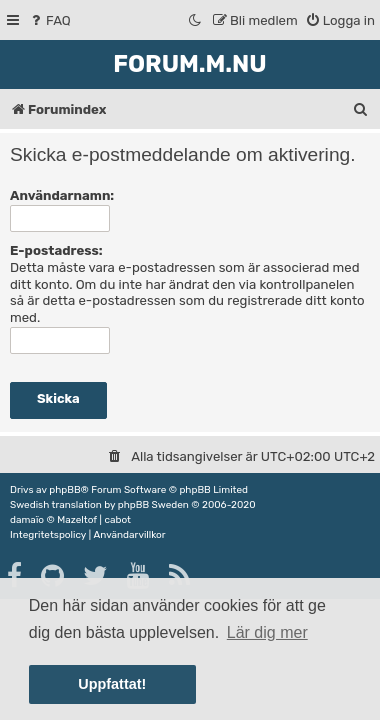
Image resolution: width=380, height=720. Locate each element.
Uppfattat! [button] (112, 684)
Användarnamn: (62, 195)
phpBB (64, 490)
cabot (117, 520)
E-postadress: (56, 250)
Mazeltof (77, 520)
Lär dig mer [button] (267, 632)
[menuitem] (49, 20)
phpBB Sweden (153, 505)
